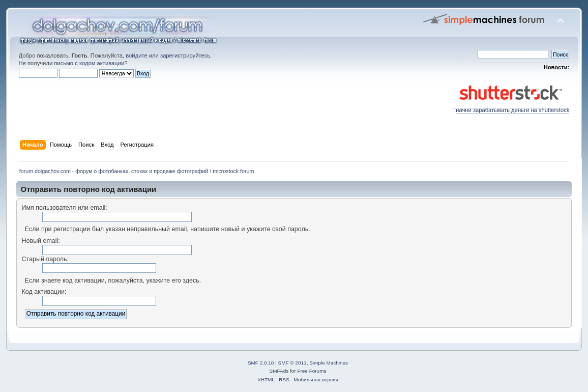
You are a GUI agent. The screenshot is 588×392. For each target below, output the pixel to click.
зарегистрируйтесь (185, 55)
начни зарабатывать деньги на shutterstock (510, 107)
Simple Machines (329, 363)
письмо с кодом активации (89, 63)
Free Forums (312, 371)
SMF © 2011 (292, 363)
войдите (136, 55)
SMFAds (279, 371)
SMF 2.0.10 (261, 363)
